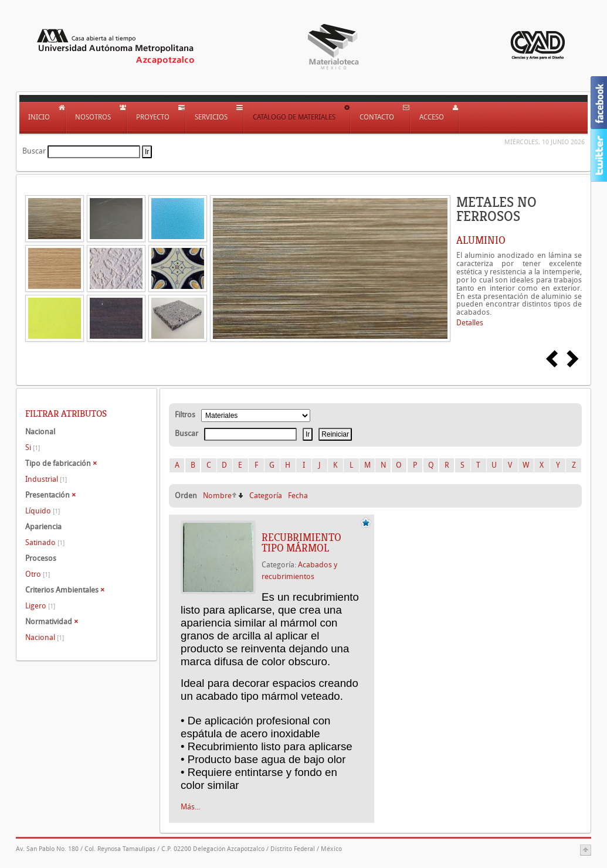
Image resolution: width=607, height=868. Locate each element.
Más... (190, 807)
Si (33, 447)
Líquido (43, 511)
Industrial (46, 479)
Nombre (217, 496)
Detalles (470, 323)
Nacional (45, 637)
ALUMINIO (481, 240)
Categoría (266, 496)
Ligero (40, 606)
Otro (38, 574)
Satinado (45, 542)
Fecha (298, 496)
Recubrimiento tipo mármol (301, 543)
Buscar (34, 151)
